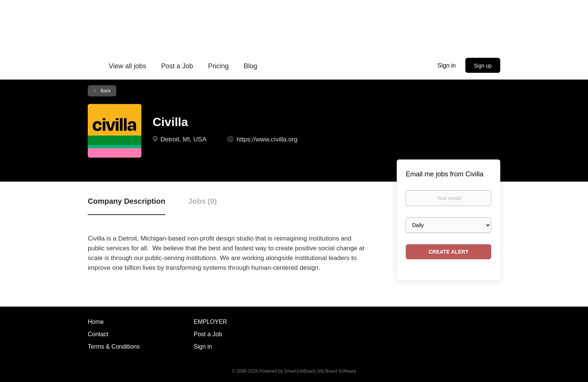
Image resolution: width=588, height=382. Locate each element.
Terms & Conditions (114, 347)
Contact (98, 334)
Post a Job (208, 334)
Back (105, 91)
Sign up (483, 66)
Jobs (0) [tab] (203, 201)
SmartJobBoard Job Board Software (320, 371)
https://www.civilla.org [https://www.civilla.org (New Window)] (267, 139)
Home (96, 322)
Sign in (447, 65)
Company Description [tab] (127, 201)
